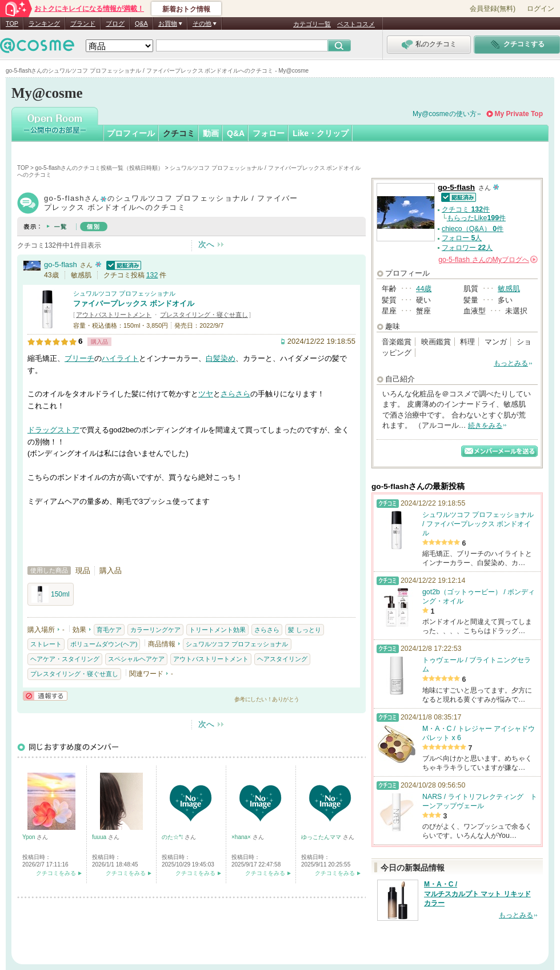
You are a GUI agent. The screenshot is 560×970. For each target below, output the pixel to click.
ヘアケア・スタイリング (65, 659)
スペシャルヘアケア (136, 659)
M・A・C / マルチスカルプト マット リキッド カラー (477, 894)
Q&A (141, 23)
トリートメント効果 (217, 630)
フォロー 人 (462, 238)
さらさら (235, 394)
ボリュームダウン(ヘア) (104, 644)
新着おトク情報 (186, 9)
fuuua (100, 837)
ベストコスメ (356, 24)
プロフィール (131, 133)
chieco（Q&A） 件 (473, 229)
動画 (211, 133)
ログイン (541, 9)
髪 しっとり (305, 630)
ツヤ (206, 394)
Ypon (29, 837)
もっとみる (511, 363)
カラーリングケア (155, 630)
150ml (51, 594)
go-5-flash (61, 265)
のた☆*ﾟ (173, 837)
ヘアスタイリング (282, 659)
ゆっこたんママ (322, 837)
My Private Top (519, 114)
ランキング (44, 23)
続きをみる (485, 426)
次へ (206, 244)
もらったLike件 (476, 218)
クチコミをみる (56, 873)
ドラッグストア (53, 430)
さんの (488, 260)
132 (152, 275)
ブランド (83, 23)
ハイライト (120, 358)
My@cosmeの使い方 (445, 114)
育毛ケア (109, 630)
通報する (45, 696)
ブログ (115, 23)
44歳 (424, 289)
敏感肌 (509, 289)
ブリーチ (79, 358)
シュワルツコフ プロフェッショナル (124, 293)
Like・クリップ (321, 133)
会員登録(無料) (493, 9)
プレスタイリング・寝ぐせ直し (204, 315)
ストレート (46, 644)
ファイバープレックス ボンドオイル (134, 303)
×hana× (242, 837)
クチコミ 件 (466, 209)
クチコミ (179, 133)
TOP (12, 23)
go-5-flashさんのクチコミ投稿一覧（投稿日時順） (99, 168)
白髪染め (221, 358)
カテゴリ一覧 (312, 24)
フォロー (269, 133)
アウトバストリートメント (114, 315)
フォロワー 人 (467, 248)
